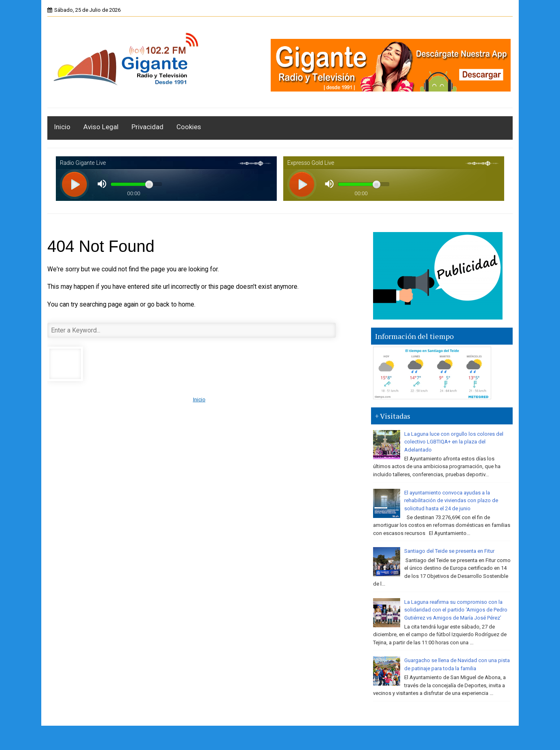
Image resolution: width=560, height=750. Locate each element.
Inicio (62, 127)
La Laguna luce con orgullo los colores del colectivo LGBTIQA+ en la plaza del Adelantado (454, 442)
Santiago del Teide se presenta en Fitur (449, 551)
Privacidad (147, 127)
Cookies (189, 127)
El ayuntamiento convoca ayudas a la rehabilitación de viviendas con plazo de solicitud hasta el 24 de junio (451, 501)
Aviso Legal (101, 127)
